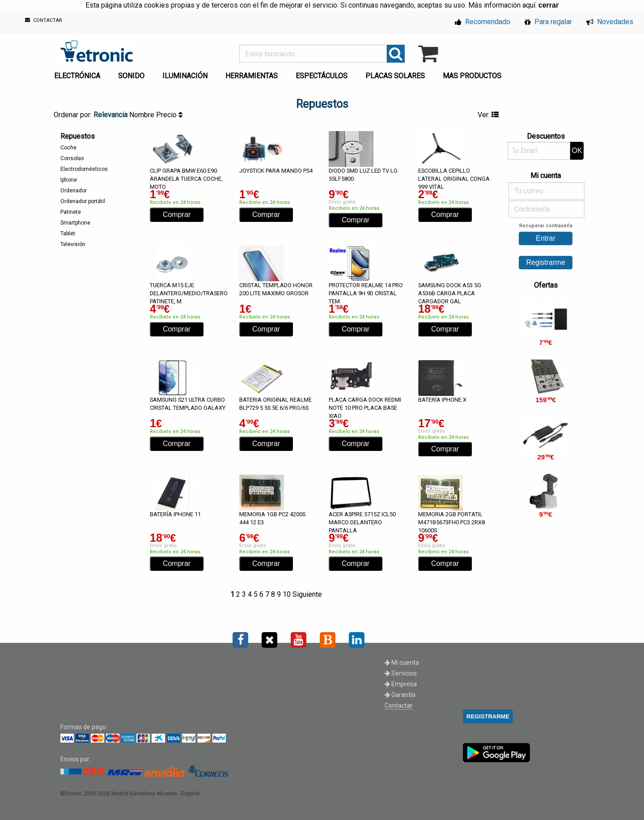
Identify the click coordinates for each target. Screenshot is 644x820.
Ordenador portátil (83, 201)
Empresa (401, 684)
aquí (529, 5)
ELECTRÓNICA (77, 76)
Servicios (401, 673)
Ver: (488, 115)
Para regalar (548, 22)
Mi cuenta (402, 663)
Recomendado (483, 22)
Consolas (72, 158)
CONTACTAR (44, 20)
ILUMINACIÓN (185, 76)
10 (287, 594)
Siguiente (307, 594)
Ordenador (74, 191)
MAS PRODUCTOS (472, 76)
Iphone (69, 180)
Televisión (73, 244)
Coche (68, 148)
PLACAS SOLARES (395, 76)
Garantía (400, 695)
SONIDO (131, 76)
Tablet (68, 234)
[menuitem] (79, 73)
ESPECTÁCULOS (322, 76)
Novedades (610, 22)
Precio (169, 115)
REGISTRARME (488, 716)
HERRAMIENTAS (252, 76)
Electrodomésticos (84, 169)
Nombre (143, 115)
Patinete (71, 212)
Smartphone (75, 223)
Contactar (399, 705)
